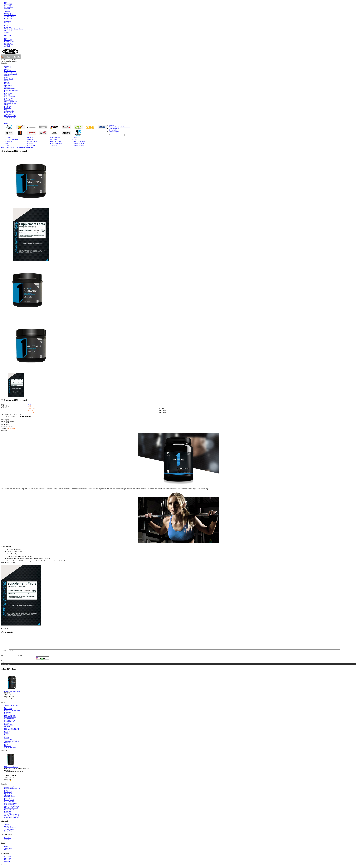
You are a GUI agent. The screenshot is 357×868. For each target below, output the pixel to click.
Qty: (4, 421)
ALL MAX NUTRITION (12, 708)
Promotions (8, 27)
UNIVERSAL (8, 745)
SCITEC (7, 740)
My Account (8, 5)
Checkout (7, 9)
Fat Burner (7, 84)
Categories (112, 125)
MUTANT (7, 725)
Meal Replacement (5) (11, 805)
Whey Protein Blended (11, 114)
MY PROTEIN (9, 727)
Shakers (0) (8, 815)
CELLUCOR (8, 711)
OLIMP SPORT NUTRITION (13, 730)
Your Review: (5, 651)
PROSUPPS (8, 734)
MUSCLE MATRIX (10, 719)
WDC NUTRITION (10, 750)
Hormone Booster (9, 89)
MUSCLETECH (9, 724)
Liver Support (8, 93)
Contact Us (7, 21)
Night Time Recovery (10, 101)
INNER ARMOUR (10, 717)
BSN (6, 709)
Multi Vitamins (9, 98)
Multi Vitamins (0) (10, 807)
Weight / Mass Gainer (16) (12, 817)
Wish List (7, 862)
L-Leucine (7, 92)
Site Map (7, 23)
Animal (6, 69)
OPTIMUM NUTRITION (12, 732)
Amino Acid (8, 68)
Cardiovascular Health (11, 74)
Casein (7, 143)
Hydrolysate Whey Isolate (12, 90)
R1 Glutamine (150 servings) (25, 147)
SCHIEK (7, 738)
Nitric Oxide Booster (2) (11, 810)
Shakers (75, 139)
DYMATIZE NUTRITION (12, 713)
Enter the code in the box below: (10, 661)
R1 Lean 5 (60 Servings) (11, 769)
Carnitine (7, 76)
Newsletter (7, 863)
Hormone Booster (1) (10, 799)
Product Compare (9, 41)
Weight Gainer (8, 113)
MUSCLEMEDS (9, 721)
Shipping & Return (10, 16)
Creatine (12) (8, 794)
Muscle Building (9, 100)
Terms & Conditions (10, 15)
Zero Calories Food (10, 117)
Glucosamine (8, 85)
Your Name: (4, 636)
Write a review (11, 429)
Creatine (7, 81)
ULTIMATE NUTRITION (12, 743)
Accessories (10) (9, 789)
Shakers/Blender (9, 111)
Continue (3, 663)
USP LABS (8, 746)
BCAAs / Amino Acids (11, 139)
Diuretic (7, 82)
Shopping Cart (8, 7)
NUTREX (7, 729)
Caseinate (7, 77)
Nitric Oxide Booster (10, 103)
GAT (6, 716)
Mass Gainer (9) (9, 804)
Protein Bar (8, 108)
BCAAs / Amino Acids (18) (12, 791)
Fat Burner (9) (8, 796)
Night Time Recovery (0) (11, 808)
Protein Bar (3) (9, 813)
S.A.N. (6, 737)
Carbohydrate (8, 72)
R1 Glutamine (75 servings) (12, 694)
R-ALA (6, 109)
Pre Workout (8, 106)
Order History (8, 35)
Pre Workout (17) (9, 812)
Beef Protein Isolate (10, 71)
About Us (7, 12)
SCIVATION (8, 742)
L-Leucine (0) (8, 800)
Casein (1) (7, 792)
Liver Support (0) (9, 802)
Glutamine (7, 87)
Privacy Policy (8, 18)
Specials (7, 32)
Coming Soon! (8, 79)
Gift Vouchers (8, 31)
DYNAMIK (8, 714)
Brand (7, 147)
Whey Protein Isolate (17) (12, 820)
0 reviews (3, 429)
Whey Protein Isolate (10, 116)
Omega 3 (7, 105)
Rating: (3, 656)
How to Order (8, 13)
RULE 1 (13, 147)
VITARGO (7, 748)
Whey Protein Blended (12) (12, 818)
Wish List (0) (8, 4)
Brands (6, 26)
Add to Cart (10, 421)
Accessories (8, 66)
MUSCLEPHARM (10, 722)
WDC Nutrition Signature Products (14, 29)
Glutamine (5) (8, 797)
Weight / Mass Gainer (79, 141)
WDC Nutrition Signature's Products (119, 127)
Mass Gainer (8, 95)
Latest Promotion (114, 128)
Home (6, 2)
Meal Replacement (10, 97)
